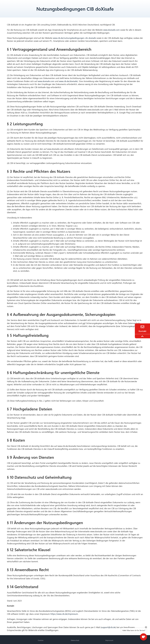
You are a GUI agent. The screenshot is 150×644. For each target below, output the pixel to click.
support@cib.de (108, 627)
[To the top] (143, 336)
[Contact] (142, 327)
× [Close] (146, 627)
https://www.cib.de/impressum (64, 614)
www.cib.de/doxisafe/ (68, 81)
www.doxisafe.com (111, 30)
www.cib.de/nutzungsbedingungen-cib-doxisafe (74, 38)
